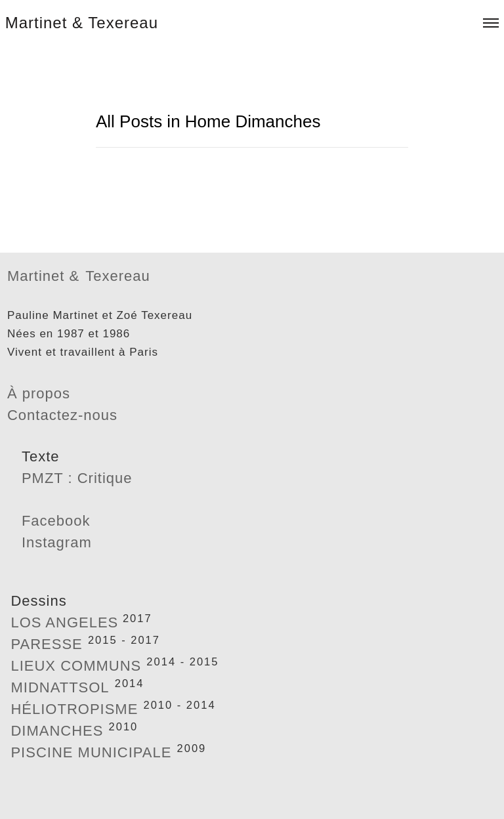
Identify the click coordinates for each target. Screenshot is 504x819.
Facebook (56, 521)
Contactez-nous (62, 415)
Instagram (57, 542)
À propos (39, 393)
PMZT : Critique (77, 478)
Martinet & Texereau (82, 23)
